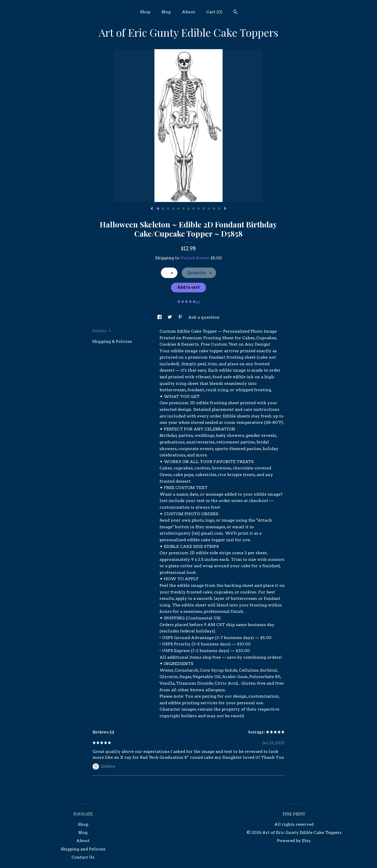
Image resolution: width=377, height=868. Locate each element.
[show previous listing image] (152, 209)
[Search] (235, 12)
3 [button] (168, 209)
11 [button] (209, 209)
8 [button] (194, 209)
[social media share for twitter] (170, 317)
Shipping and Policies (83, 849)
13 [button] (219, 209)
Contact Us (83, 857)
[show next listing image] (225, 209)
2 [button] (163, 209)
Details (101, 331)
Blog (166, 12)
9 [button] (199, 209)
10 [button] (204, 209)
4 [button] (173, 209)
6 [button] (183, 209)
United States (194, 258)
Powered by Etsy (294, 841)
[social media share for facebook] (160, 317)
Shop (145, 12)
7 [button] (188, 209)
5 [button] (178, 209)
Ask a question (204, 317)
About (188, 12)
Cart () (214, 12)
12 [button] (214, 209)
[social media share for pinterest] (181, 317)
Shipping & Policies (112, 341)
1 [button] (158, 209)
